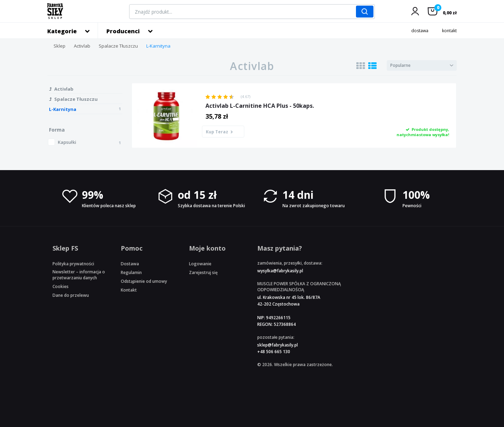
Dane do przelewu (71, 295)
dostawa (420, 31)
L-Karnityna (158, 46)
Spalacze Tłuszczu (118, 46)
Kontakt (129, 290)
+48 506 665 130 (274, 352)
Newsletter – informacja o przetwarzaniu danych (79, 275)
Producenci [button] (123, 31)
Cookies (61, 286)
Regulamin (131, 272)
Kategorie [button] (62, 31)
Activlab (82, 46)
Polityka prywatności (73, 264)
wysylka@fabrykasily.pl (280, 271)
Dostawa (130, 264)
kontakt (449, 31)
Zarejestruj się (203, 272)
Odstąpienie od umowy (144, 281)
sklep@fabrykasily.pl (278, 345)
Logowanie (200, 264)
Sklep (59, 46)
